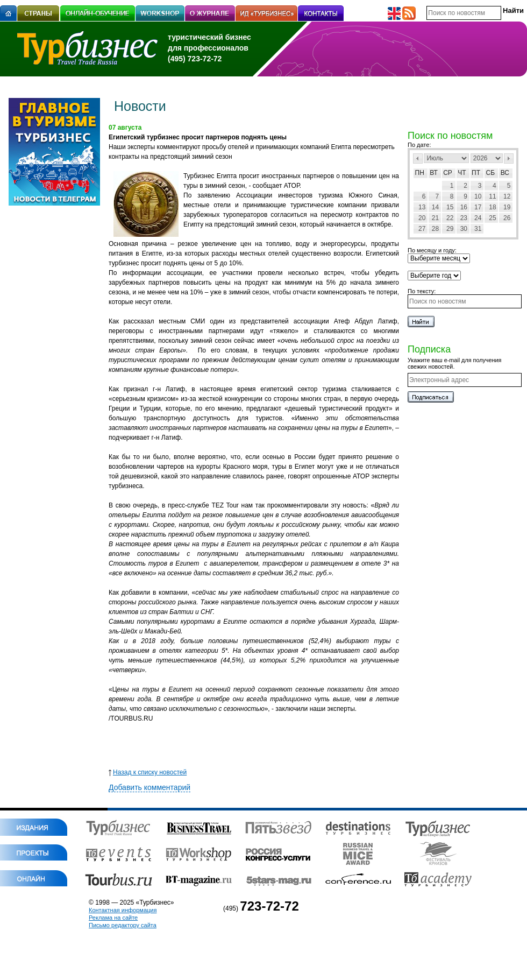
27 (422, 229)
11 (492, 196)
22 (450, 218)
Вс (505, 173)
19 (507, 207)
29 (450, 229)
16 (464, 207)
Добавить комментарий (149, 787)
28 (435, 229)
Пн (420, 173)
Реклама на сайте (113, 918)
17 (478, 207)
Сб (491, 173)
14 (435, 207)
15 (450, 207)
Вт (434, 173)
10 (478, 196)
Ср (448, 173)
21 (435, 218)
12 (507, 196)
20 (422, 218)
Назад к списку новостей (148, 772)
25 (492, 218)
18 (492, 207)
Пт (476, 173)
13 (422, 207)
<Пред (418, 158)
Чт (462, 173)
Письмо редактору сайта (123, 925)
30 (464, 229)
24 (478, 218)
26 (507, 218)
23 (464, 218)
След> (509, 158)
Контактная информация (123, 910)
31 (478, 229)
